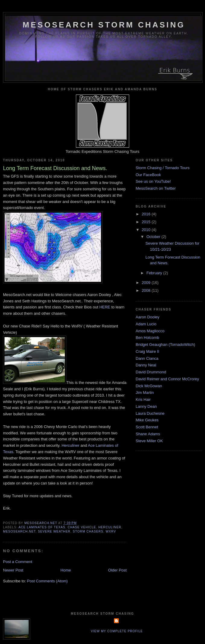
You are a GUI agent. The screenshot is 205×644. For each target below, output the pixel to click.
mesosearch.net (19, 531)
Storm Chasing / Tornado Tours (163, 168)
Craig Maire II (147, 351)
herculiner (110, 527)
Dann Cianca (147, 358)
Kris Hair (143, 399)
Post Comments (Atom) (47, 581)
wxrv (111, 531)
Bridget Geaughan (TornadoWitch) (165, 345)
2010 (147, 230)
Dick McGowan (149, 386)
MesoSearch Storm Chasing (104, 25)
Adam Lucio (146, 324)
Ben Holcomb (147, 338)
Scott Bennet (147, 427)
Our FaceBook (148, 175)
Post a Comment (18, 562)
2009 (147, 283)
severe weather (54, 531)
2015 (147, 222)
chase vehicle (82, 527)
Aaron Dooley (148, 317)
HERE (105, 307)
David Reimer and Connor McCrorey (167, 379)
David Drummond (151, 372)
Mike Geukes (147, 420)
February (155, 273)
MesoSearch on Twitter (156, 188)
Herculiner (70, 445)
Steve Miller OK (149, 441)
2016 (147, 214)
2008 (147, 290)
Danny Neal (146, 365)
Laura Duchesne (150, 413)
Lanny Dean (146, 406)
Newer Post (13, 570)
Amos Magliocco (150, 331)
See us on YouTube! (153, 181)
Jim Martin (145, 393)
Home (66, 570)
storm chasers (88, 531)
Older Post (117, 570)
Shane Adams (148, 434)
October (154, 237)
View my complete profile (117, 631)
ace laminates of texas (42, 527)
